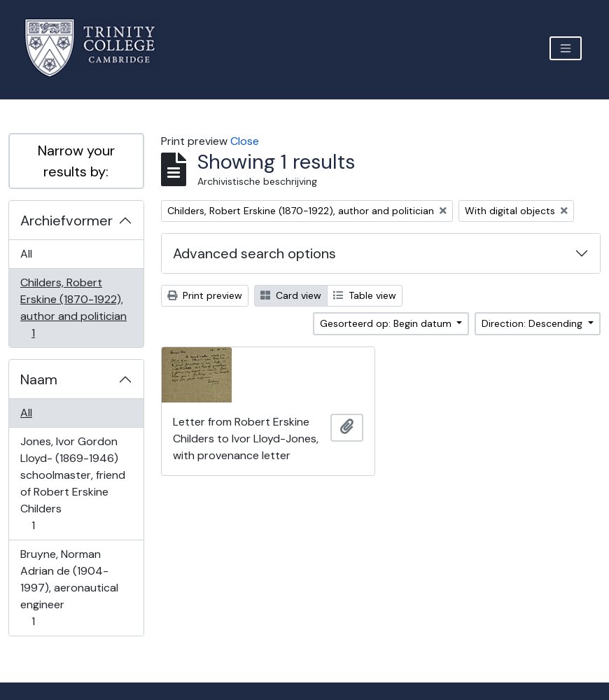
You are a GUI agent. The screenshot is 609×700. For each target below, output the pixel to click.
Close (245, 141)
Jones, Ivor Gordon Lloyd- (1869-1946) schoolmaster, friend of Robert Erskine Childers (72, 483)
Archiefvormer (66, 220)
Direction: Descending (533, 323)
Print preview (205, 295)
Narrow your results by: (76, 161)
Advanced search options (254, 253)
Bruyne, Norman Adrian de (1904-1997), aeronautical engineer (69, 588)
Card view (291, 295)
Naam (39, 379)
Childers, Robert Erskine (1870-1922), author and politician (73, 308)
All (26, 254)
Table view (365, 295)
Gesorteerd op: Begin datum (387, 323)
